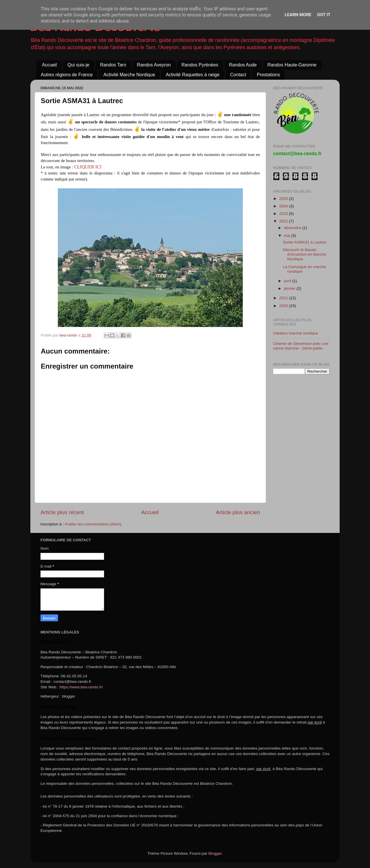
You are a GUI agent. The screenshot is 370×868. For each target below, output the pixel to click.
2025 (284, 199)
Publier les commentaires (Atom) (93, 524)
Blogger (215, 853)
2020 (284, 306)
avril (288, 281)
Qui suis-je (79, 65)
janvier (290, 288)
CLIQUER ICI (88, 167)
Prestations (268, 75)
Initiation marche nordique (296, 333)
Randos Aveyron (154, 65)
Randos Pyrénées (200, 65)
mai (288, 236)
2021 (284, 298)
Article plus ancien (238, 512)
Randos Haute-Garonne (292, 65)
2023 (284, 214)
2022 (284, 221)
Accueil (49, 65)
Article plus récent (62, 512)
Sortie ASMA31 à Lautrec (305, 242)
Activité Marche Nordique (129, 75)
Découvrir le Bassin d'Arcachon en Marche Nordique (305, 254)
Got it (324, 15)
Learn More (298, 15)
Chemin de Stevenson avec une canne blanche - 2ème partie (301, 346)
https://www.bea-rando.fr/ (81, 687)
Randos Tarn (113, 65)
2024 (284, 206)
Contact (238, 75)
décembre (293, 228)
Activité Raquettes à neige (193, 75)
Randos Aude (243, 65)
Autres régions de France (67, 75)
